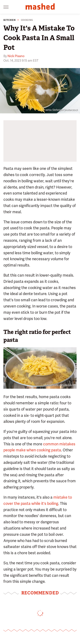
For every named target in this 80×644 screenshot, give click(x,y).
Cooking (27, 20)
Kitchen (10, 20)
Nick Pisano (16, 56)
